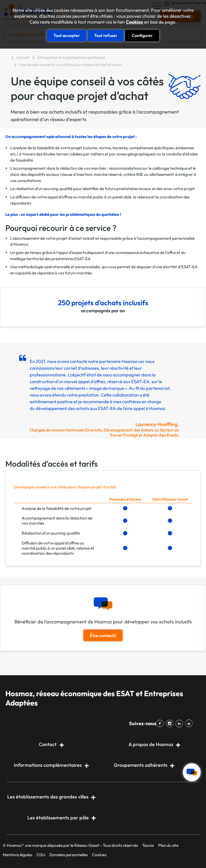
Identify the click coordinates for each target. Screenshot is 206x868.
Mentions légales (17, 855)
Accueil (23, 57)
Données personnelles (69, 855)
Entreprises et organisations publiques (71, 57)
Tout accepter (67, 35)
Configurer (142, 35)
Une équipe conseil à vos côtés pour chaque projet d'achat (70, 65)
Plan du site (168, 845)
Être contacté (103, 635)
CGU (41, 855)
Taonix (148, 845)
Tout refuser (106, 35)
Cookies (134, 22)
